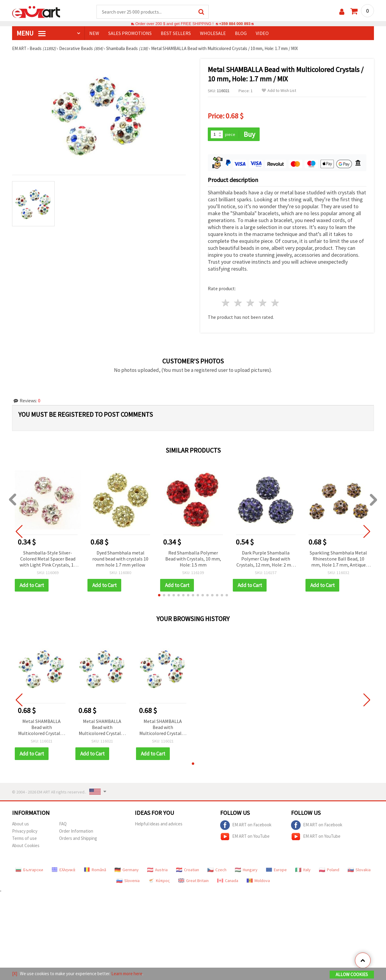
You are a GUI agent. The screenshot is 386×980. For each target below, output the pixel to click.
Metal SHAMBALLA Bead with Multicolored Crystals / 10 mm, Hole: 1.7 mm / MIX (42, 728)
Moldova (258, 881)
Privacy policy (25, 831)
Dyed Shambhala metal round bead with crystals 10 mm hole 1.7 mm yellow (120, 559)
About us (21, 824)
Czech (217, 870)
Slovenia (128, 881)
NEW (94, 33)
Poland (329, 870)
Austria (157, 870)
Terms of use (24, 839)
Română (95, 870)
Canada (228, 881)
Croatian (188, 870)
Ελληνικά (63, 870)
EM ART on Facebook (246, 825)
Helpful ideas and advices (159, 824)
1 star (226, 303)
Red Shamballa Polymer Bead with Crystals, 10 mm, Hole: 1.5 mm (193, 559)
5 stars (275, 303)
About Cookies (26, 846)
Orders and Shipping (78, 839)
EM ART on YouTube (245, 837)
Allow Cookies (352, 974)
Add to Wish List (279, 91)
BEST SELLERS (176, 33)
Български (29, 870)
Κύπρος (159, 881)
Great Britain (193, 881)
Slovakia (359, 870)
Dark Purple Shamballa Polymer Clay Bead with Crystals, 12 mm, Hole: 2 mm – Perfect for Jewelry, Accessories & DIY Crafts (266, 559)
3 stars (251, 303)
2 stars (238, 303)
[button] (159, 595)
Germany (127, 870)
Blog (241, 33)
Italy (303, 870)
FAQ (63, 824)
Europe (276, 870)
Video (262, 33)
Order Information (76, 831)
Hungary (246, 870)
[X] (15, 974)
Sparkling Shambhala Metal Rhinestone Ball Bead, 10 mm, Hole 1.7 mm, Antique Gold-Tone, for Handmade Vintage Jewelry (338, 559)
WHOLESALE (213, 33)
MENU (31, 33)
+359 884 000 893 (235, 24)
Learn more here (127, 974)
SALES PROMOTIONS (130, 33)
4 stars (263, 303)
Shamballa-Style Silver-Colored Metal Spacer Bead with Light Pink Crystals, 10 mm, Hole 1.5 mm (48, 559)
